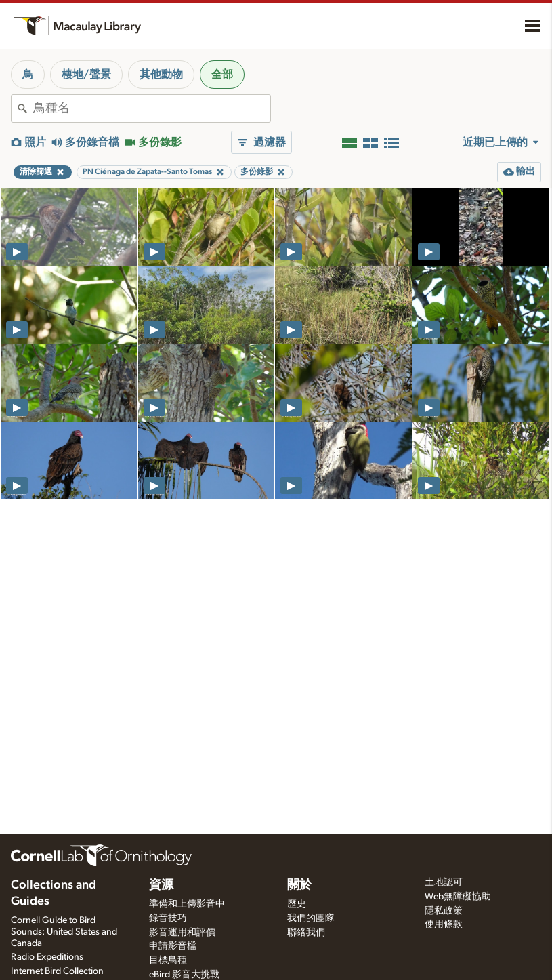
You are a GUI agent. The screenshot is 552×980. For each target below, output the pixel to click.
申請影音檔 (173, 946)
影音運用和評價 (182, 933)
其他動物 (161, 75)
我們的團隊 (311, 918)
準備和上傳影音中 (187, 904)
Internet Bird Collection (57, 971)
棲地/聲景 (86, 75)
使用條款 (444, 924)
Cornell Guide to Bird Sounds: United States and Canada (64, 932)
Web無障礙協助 (458, 897)
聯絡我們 (306, 933)
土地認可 (444, 882)
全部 (222, 75)
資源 (161, 885)
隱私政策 (444, 911)
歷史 (297, 904)
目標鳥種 (168, 960)
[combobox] (152, 108)
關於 (299, 885)
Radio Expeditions (47, 957)
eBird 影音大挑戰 (184, 975)
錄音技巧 (168, 918)
